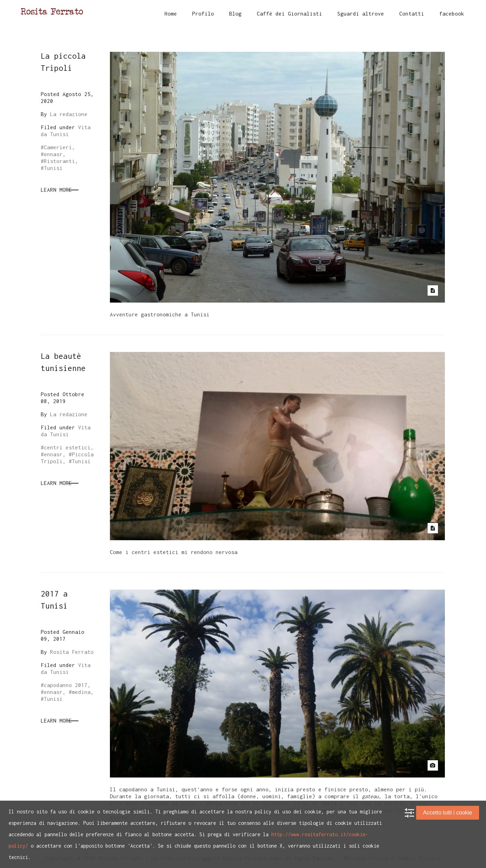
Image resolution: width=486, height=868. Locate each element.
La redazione (69, 114)
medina (81, 692)
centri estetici (67, 447)
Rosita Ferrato (72, 652)
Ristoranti (59, 161)
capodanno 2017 (66, 685)
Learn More (56, 190)
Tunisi (53, 168)
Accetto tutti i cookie (448, 813)
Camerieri (58, 147)
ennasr (53, 154)
